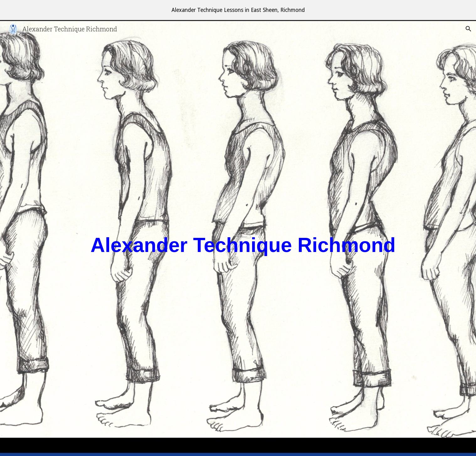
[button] (468, 29)
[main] (253, 238)
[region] (238, 10)
